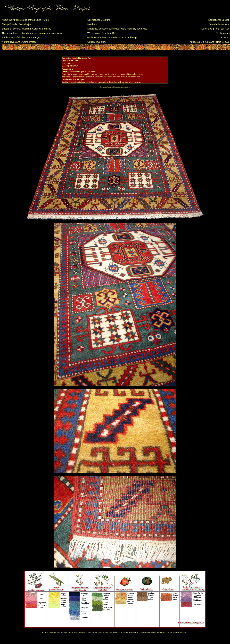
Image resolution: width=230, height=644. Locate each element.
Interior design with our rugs (215, 29)
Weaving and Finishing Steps (103, 33)
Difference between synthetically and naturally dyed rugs (117, 29)
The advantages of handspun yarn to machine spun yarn (32, 33)
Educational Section (219, 20)
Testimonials (223, 33)
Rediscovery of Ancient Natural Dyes (21, 37)
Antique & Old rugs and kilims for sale (210, 42)
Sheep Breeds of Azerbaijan (17, 24)
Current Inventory (97, 42)
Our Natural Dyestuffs (99, 20)
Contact (225, 37)
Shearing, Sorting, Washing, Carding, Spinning (27, 29)
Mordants (92, 24)
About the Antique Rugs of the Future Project (26, 20)
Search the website (219, 24)
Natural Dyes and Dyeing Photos (19, 42)
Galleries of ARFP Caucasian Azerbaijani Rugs (112, 37)
